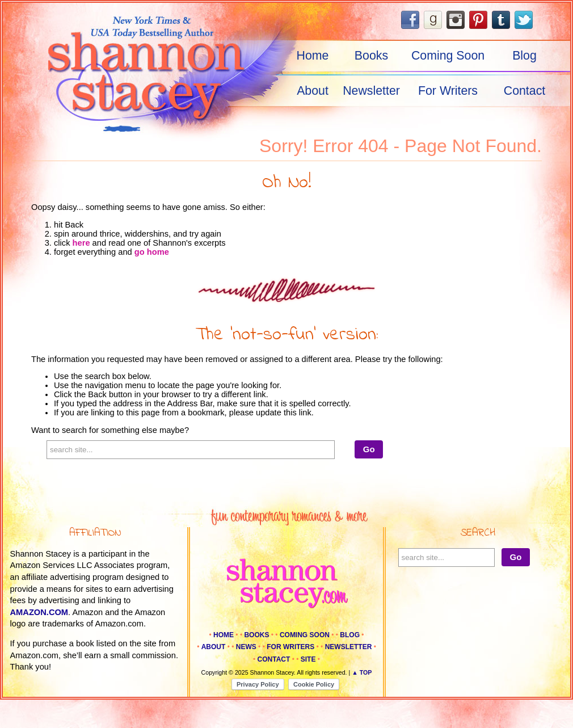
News (246, 647)
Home (313, 56)
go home (152, 252)
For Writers (448, 91)
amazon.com (39, 612)
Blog (524, 56)
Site (308, 659)
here (81, 243)
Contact (525, 91)
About (313, 91)
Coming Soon (448, 56)
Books (371, 56)
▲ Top (362, 672)
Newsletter (371, 91)
